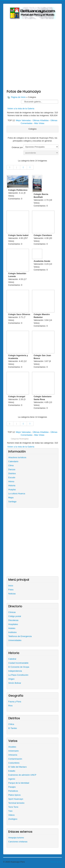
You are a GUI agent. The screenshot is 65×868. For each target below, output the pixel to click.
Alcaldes (12, 747)
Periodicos (13, 791)
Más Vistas (39, 123)
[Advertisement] (32, 53)
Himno (11, 481)
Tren (10, 811)
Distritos (12, 473)
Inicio (11, 586)
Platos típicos (14, 795)
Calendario (13, 461)
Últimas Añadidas (41, 120)
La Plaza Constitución (18, 675)
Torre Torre (13, 807)
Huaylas (12, 490)
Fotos (11, 590)
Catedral (12, 659)
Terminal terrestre (16, 803)
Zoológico (13, 819)
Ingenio (12, 779)
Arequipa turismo (16, 838)
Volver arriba (56, 862)
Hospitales (13, 624)
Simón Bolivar (15, 683)
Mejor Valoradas (23, 120)
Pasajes (12, 787)
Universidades (15, 640)
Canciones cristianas (18, 842)
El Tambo (13, 728)
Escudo (12, 477)
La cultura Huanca (17, 494)
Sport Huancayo (16, 799)
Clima (11, 465)
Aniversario (13, 751)
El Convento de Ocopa (19, 667)
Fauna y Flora (15, 702)
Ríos (10, 706)
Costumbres (14, 763)
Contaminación (15, 759)
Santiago (12, 502)
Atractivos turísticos (17, 457)
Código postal (15, 616)
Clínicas (12, 612)
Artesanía (13, 755)
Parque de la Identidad (19, 783)
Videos (11, 815)
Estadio (12, 771)
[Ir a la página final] (30, 167)
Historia (12, 485)
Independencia (15, 671)
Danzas (12, 469)
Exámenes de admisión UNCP (22, 775)
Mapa (11, 498)
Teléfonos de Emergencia (20, 636)
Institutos (12, 632)
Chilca (11, 724)
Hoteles (12, 628)
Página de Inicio (18, 97)
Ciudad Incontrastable (18, 663)
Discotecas (13, 620)
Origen (11, 679)
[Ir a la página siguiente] (24, 167)
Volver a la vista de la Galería (21, 109)
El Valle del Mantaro (17, 767)
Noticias (12, 594)
